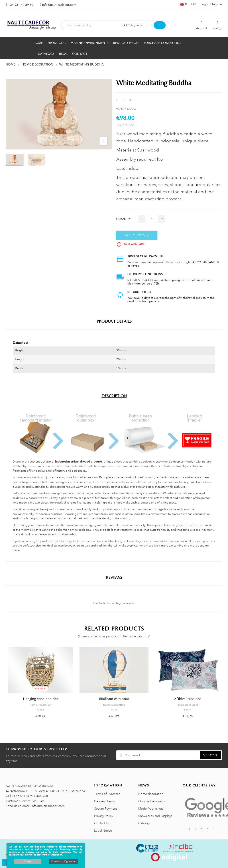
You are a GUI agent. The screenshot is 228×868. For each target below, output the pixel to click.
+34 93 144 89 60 (21, 5)
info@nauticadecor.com (59, 5)
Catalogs (144, 823)
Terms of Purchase (107, 794)
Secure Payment (106, 809)
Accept (28, 861)
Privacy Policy (104, 816)
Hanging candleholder (40, 699)
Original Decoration (152, 801)
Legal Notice (103, 831)
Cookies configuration (63, 862)
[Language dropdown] (188, 4)
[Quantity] (152, 219)
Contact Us (102, 823)
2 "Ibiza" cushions (188, 699)
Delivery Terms (105, 801)
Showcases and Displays (155, 816)
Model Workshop (151, 809)
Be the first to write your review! (114, 603)
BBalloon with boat (114, 699)
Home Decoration (40, 705)
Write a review (126, 109)
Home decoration (151, 794)
